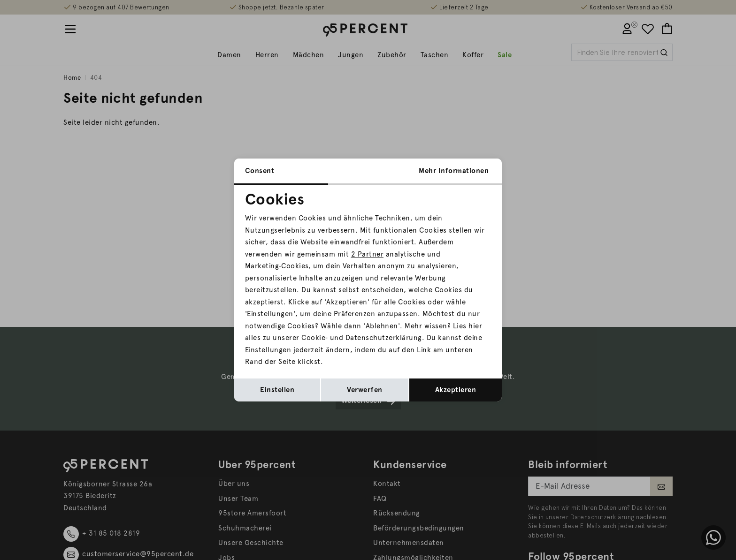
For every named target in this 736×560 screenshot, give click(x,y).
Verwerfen (365, 390)
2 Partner (368, 254)
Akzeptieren (456, 390)
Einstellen (277, 390)
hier (475, 326)
